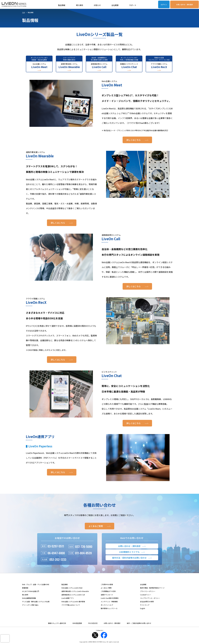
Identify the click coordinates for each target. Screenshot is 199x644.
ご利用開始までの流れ (108, 591)
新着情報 (25, 588)
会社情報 (143, 584)
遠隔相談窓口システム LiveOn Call (73, 595)
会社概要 (115, 5)
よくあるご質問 (106, 588)
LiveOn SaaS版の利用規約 (110, 598)
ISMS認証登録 (77, 623)
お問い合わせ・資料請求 (185, 4)
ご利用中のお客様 (107, 584)
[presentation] (5, 638)
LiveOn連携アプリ (68, 598)
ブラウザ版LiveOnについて (71, 605)
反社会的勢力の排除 (147, 601)
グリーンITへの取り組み (30, 605)
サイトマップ (145, 605)
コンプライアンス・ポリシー (150, 598)
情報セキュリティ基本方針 (57, 623)
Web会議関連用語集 (29, 598)
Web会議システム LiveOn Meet (72, 588)
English (143, 608)
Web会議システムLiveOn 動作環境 (73, 601)
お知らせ (97, 5)
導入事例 (79, 5)
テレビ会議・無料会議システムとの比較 (36, 601)
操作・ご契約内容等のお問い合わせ (139, 623)
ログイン (164, 4)
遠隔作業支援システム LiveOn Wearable (75, 591)
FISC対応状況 (93, 623)
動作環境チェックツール (109, 608)
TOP (23, 12)
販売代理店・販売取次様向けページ (152, 588)
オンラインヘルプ (107, 605)
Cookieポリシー (146, 595)
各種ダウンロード (107, 595)
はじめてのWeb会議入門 (31, 591)
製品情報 (62, 5)
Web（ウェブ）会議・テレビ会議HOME (36, 584)
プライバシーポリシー (148, 591)
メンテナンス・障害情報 (109, 601)
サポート (133, 5)
